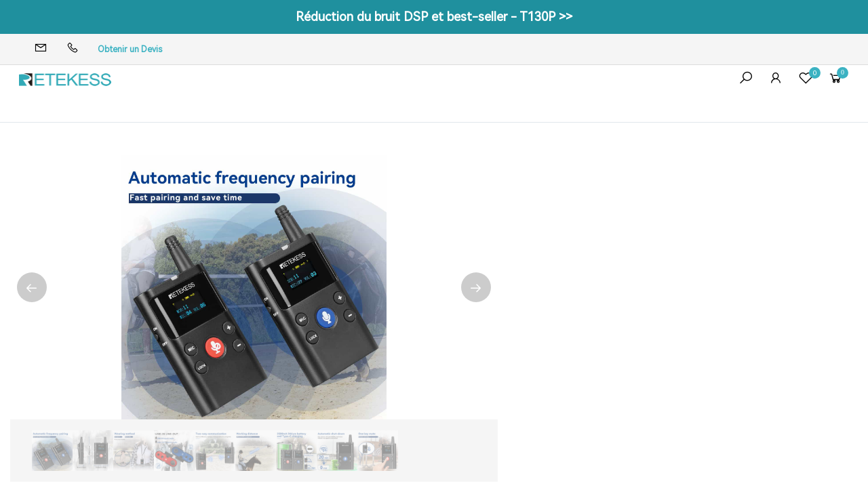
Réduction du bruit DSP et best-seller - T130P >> (434, 17)
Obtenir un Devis (130, 49)
